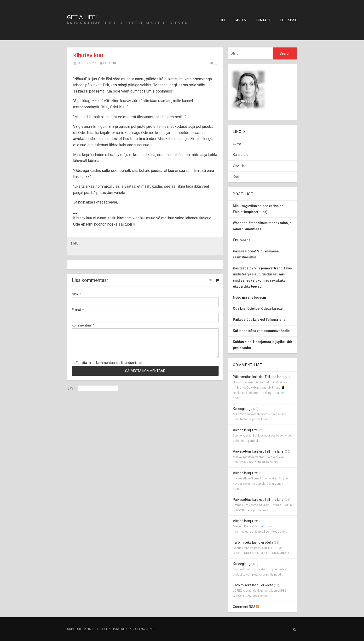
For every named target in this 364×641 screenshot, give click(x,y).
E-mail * (78, 310)
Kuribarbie (241, 155)
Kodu (222, 20)
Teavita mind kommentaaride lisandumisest (107, 363)
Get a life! (82, 17)
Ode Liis (239, 166)
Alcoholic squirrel (246, 430)
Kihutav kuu (88, 55)
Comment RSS (246, 607)
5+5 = (72, 388)
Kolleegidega (243, 409)
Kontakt (263, 20)
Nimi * (76, 294)
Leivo (237, 144)
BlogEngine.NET (143, 629)
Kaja (107, 63)
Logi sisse (289, 20)
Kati (236, 177)
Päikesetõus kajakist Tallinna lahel (259, 377)
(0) (214, 63)
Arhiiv (241, 20)
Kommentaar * (83, 325)
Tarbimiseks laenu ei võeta (253, 542)
